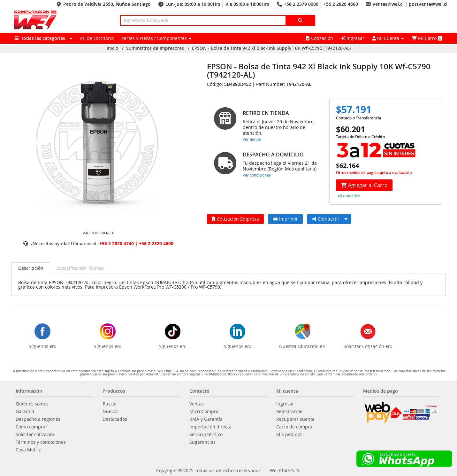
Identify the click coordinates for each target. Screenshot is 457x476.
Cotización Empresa (235, 219)
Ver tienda (252, 139)
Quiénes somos (32, 404)
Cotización (320, 38)
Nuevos (110, 412)
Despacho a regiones (38, 419)
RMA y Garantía (206, 419)
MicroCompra (204, 412)
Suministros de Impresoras (155, 48)
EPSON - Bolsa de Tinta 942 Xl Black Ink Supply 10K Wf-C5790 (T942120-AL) (271, 48)
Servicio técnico (206, 434)
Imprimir (286, 219)
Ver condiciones (257, 175)
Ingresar (353, 38)
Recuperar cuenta (295, 419)
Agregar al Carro (364, 185)
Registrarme (289, 412)
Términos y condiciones (41, 442)
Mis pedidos (289, 434)
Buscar (110, 404)
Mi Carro (427, 38)
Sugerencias (202, 442)
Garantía (25, 412)
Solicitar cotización (36, 434)
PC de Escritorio (97, 38)
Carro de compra (294, 427)
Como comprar (31, 427)
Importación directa (210, 427)
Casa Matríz (28, 450)
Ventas (197, 404)
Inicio (112, 48)
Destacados (115, 419)
